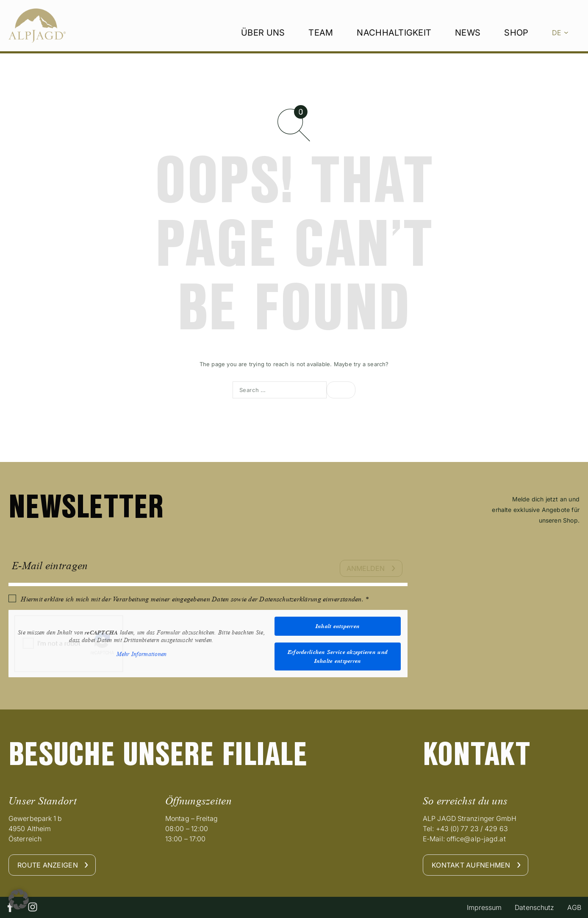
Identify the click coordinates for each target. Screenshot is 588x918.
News (468, 43)
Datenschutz (528, 907)
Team (321, 43)
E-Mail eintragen (50, 566)
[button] (19, 899)
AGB (572, 907)
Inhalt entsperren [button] (338, 626)
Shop (516, 43)
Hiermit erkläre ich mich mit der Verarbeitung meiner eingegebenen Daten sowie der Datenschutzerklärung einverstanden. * (195, 599)
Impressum (474, 907)
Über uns (263, 43)
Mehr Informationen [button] (142, 654)
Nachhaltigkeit (394, 43)
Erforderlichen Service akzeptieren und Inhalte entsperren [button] (338, 656)
